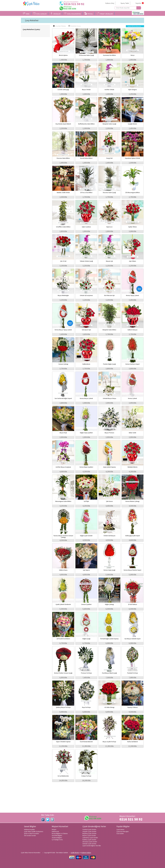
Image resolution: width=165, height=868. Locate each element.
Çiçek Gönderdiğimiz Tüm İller (92, 846)
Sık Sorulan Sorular (30, 835)
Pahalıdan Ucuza (75, 26)
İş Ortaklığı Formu (57, 840)
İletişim (54, 829)
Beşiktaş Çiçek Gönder (89, 833)
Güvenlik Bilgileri (57, 835)
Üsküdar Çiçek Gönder (89, 844)
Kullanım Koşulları (29, 829)
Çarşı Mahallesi (32, 20)
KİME (26, 14)
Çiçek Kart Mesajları (123, 831)
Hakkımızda (55, 831)
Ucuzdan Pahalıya (59, 26)
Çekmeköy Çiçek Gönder (90, 838)
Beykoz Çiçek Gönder (89, 835)
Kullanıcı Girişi (110, 3)
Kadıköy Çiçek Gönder (89, 840)
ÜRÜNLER (55, 14)
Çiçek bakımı (120, 829)
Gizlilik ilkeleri (75, 853)
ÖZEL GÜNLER (40, 14)
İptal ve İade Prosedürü (32, 833)
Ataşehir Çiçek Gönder (89, 831)
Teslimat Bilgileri (57, 838)
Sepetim (138, 3)
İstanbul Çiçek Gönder (89, 829)
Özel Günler (120, 833)
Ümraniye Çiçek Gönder (90, 842)
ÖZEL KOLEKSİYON (72, 14)
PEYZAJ (89, 14)
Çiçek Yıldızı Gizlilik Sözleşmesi (34, 831)
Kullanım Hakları (86, 853)
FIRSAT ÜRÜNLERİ (105, 14)
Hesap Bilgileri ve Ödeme (60, 833)
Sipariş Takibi (125, 3)
